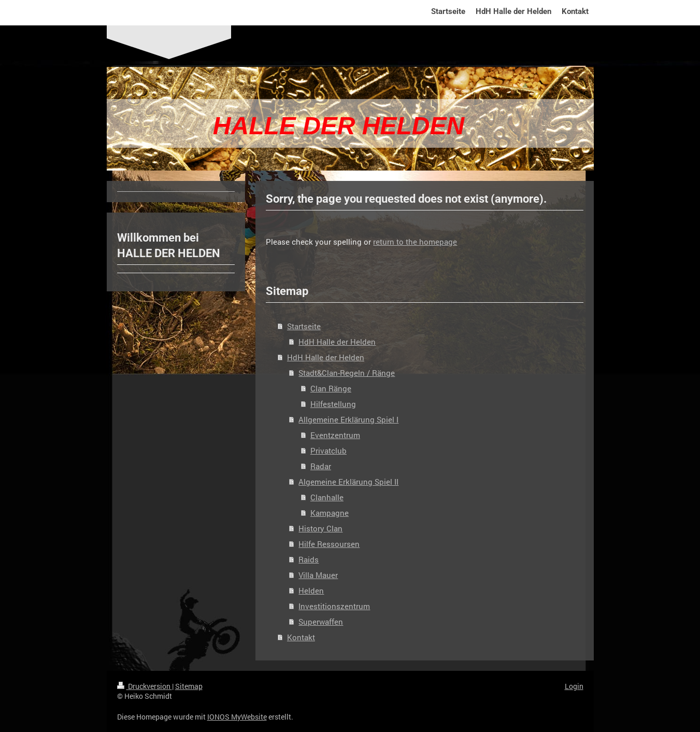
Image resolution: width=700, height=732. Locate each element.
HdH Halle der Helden (337, 342)
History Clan (320, 528)
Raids (309, 559)
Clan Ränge (331, 388)
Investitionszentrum (334, 606)
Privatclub (328, 451)
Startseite (304, 326)
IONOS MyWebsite (237, 717)
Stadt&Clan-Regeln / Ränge (347, 373)
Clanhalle (327, 497)
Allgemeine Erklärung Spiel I (348, 419)
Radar (321, 466)
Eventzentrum (335, 435)
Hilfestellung (333, 404)
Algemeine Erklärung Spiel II (348, 482)
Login (574, 686)
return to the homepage (415, 242)
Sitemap (189, 686)
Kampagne (330, 513)
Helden (311, 590)
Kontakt (301, 637)
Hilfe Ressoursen (329, 544)
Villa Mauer (318, 575)
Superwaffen (321, 622)
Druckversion (145, 686)
